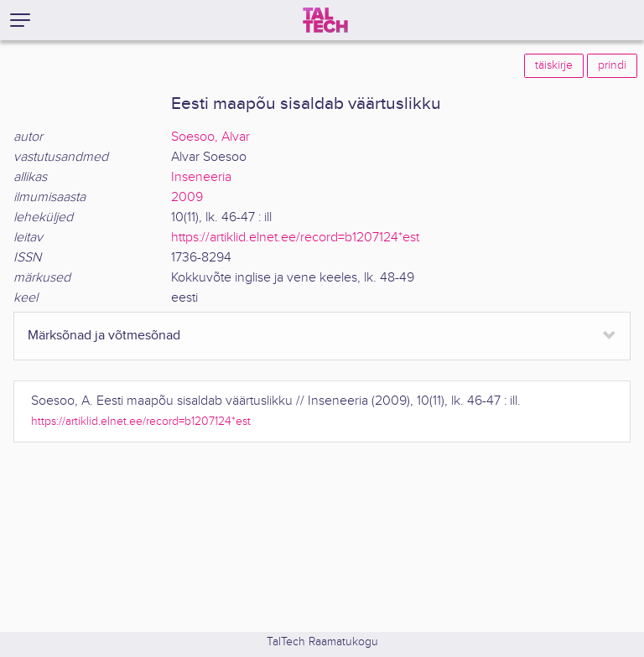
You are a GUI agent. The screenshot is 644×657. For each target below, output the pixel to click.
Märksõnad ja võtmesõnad (104, 336)
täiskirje (554, 65)
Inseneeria (201, 177)
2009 (187, 197)
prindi (612, 65)
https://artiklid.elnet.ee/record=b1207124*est (295, 238)
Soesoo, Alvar (210, 137)
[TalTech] (325, 20)
